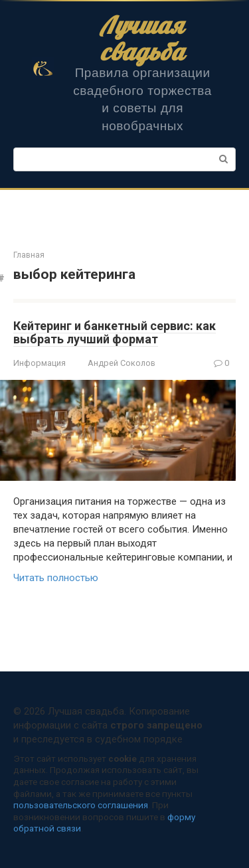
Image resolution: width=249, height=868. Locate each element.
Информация (40, 363)
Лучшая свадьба (142, 38)
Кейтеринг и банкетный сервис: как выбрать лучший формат (115, 332)
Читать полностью (56, 578)
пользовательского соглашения (81, 805)
